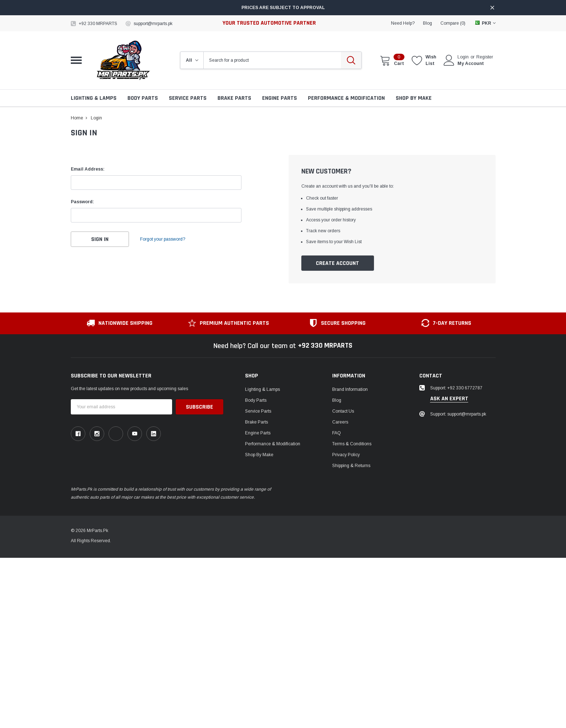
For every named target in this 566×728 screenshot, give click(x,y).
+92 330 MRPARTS (98, 24)
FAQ (337, 433)
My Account (471, 64)
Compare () (453, 23)
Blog (337, 400)
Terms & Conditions (352, 444)
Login (463, 57)
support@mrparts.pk (153, 24)
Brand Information (350, 389)
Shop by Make (414, 98)
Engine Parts (280, 98)
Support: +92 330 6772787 (456, 388)
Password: (82, 202)
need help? (403, 23)
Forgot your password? (163, 239)
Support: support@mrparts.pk (458, 414)
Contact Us (343, 411)
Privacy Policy (346, 455)
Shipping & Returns (351, 466)
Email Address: (88, 169)
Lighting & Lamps (94, 98)
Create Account (337, 263)
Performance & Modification (346, 98)
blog (427, 23)
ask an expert (449, 399)
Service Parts (188, 98)
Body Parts (143, 98)
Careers (340, 422)
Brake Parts (234, 98)
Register (485, 57)
